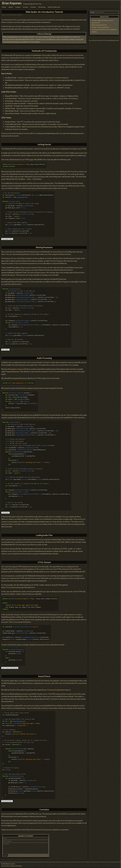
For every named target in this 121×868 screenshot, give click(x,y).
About (11, 7)
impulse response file (19, 369)
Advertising (18, 866)
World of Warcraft (54, 7)
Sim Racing (42, 7)
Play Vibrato (5, 350)
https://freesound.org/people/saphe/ (56, 690)
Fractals (33, 7)
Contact (18, 7)
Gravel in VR (96, 23)
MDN (64, 814)
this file (16, 585)
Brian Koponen (12, 3)
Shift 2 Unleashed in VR (99, 25)
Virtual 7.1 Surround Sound (100, 27)
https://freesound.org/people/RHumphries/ (18, 587)
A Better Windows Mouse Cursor (102, 20)
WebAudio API (10, 20)
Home (4, 7)
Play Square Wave (7, 239)
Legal (12, 866)
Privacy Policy (5, 866)
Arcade (25, 7)
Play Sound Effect (7, 801)
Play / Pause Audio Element (10, 668)
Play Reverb (5, 513)
